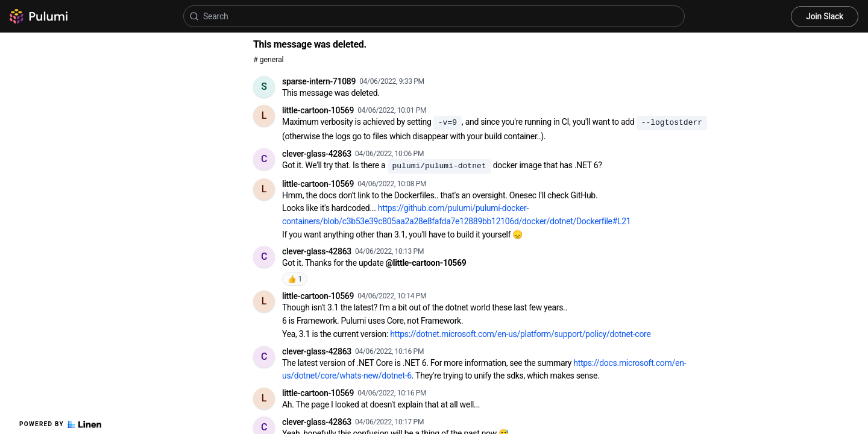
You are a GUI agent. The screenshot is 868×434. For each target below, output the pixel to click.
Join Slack (825, 16)
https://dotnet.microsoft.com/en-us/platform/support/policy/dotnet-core (520, 334)
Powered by (60, 424)
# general (268, 59)
